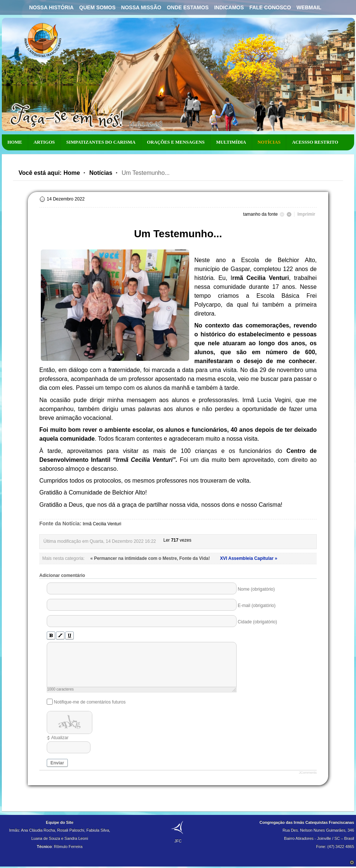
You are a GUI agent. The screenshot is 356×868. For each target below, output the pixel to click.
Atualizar (60, 738)
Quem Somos (98, 7)
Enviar (57, 763)
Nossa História (51, 7)
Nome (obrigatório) (256, 589)
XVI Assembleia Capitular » (248, 558)
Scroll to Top (352, 862)
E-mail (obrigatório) (257, 606)
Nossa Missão (141, 7)
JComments (308, 773)
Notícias (101, 173)
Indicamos (229, 7)
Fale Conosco (270, 7)
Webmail (309, 7)
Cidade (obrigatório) (257, 622)
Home (72, 173)
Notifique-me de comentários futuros (90, 702)
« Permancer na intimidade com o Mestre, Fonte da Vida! (151, 558)
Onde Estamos (188, 7)
